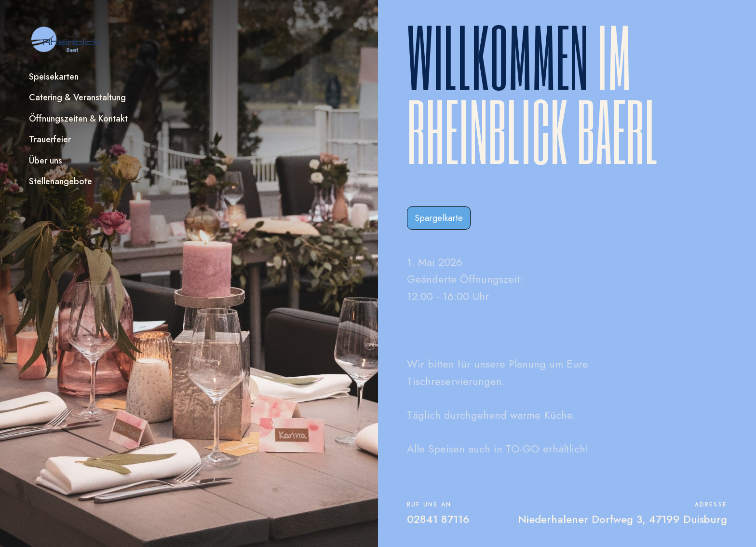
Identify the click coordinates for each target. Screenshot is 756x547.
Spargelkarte (439, 218)
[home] (67, 40)
